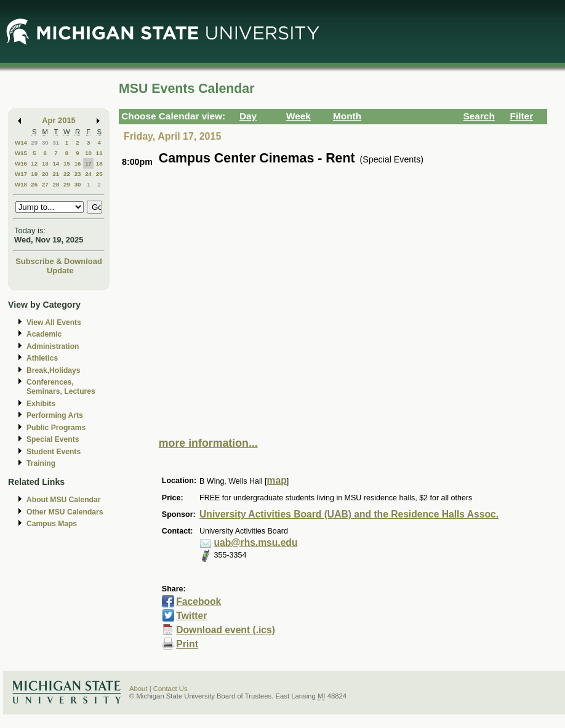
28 (56, 184)
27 (45, 184)
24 (88, 174)
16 (78, 163)
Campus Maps (52, 524)
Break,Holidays (54, 370)
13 (45, 163)
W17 (21, 174)
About (138, 689)
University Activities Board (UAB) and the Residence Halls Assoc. (349, 514)
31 (56, 142)
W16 (21, 163)
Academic (44, 334)
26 (34, 184)
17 (88, 163)
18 (99, 163)
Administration (53, 346)
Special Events (53, 439)
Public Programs (56, 428)
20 (45, 174)
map (277, 480)
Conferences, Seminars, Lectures (61, 387)
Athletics (42, 358)
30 (45, 142)
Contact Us (170, 689)
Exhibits (41, 404)
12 (34, 163)
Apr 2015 (59, 120)
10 (88, 153)
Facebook (198, 602)
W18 (21, 184)
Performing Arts (55, 415)
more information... (208, 443)
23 (78, 174)
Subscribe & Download (59, 261)
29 (34, 142)
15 (67, 163)
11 (99, 153)
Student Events (54, 452)
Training (41, 463)
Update (60, 270)
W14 (21, 142)
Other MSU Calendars (65, 512)
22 (67, 174)
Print (187, 644)
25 (99, 174)
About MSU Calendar (63, 500)
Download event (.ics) (226, 630)
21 (56, 174)
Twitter (191, 616)
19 (34, 174)
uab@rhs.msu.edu (256, 542)
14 (56, 163)
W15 (21, 153)
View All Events (54, 322)
